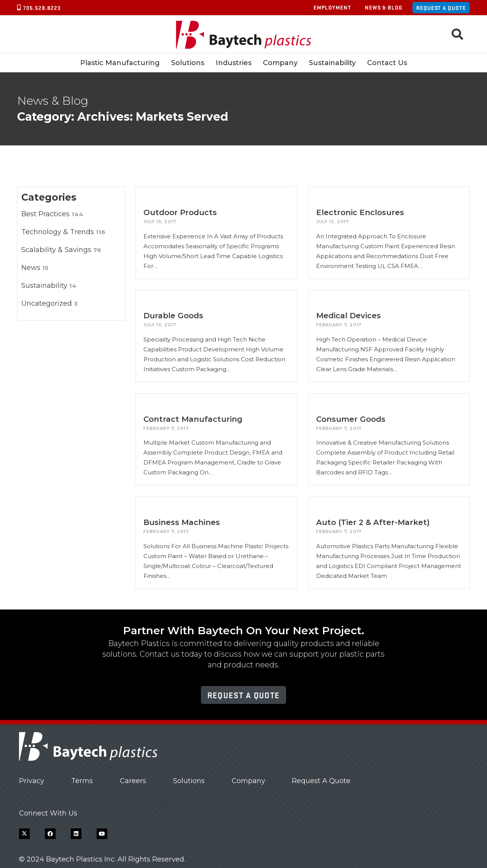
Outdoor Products (180, 212)
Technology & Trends (63, 232)
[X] (24, 834)
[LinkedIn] (76, 834)
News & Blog (384, 7)
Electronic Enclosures (360, 212)
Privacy (32, 781)
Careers (133, 781)
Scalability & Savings (61, 250)
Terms (82, 781)
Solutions (189, 781)
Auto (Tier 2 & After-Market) (373, 522)
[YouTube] (102, 834)
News (35, 268)
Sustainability (49, 286)
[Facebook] (50, 834)
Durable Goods (173, 316)
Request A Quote (321, 781)
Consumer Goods (351, 419)
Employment (332, 7)
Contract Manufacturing (193, 419)
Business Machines (182, 522)
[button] (457, 34)
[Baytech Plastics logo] (244, 34)
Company (248, 781)
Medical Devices (349, 316)
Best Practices (52, 214)
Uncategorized (49, 303)
